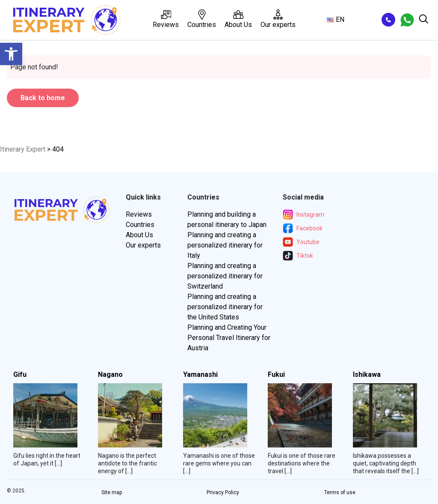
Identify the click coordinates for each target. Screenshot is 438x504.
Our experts (278, 19)
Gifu (20, 375)
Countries (202, 19)
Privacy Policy (223, 492)
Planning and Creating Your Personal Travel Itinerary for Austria (229, 338)
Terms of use (340, 492)
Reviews (166, 19)
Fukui (276, 375)
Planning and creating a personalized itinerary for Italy (225, 245)
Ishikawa (367, 375)
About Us (238, 19)
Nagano (110, 375)
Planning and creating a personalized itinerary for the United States (225, 307)
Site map (112, 492)
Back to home (43, 98)
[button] (11, 54)
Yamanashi (200, 375)
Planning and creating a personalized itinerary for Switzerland (225, 276)
